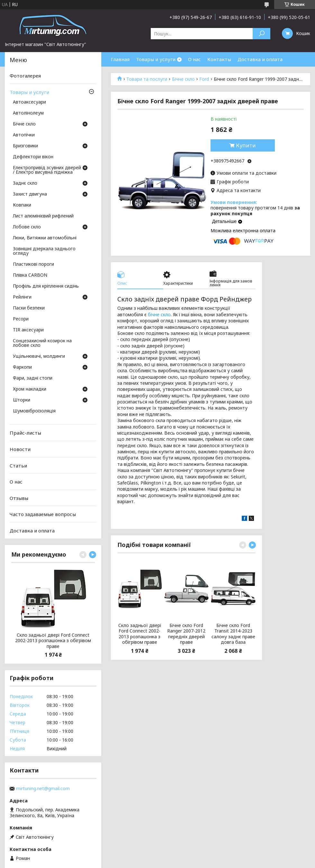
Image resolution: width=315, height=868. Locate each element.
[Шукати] (261, 34)
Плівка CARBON (30, 275)
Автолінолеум (28, 113)
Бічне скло (183, 79)
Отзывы (19, 498)
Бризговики (25, 146)
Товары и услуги (156, 59)
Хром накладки (30, 389)
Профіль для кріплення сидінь (46, 286)
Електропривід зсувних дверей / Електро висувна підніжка (47, 170)
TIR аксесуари (28, 330)
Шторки (22, 400)
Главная (120, 59)
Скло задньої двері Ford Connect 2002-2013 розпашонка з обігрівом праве (140, 634)
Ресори (21, 319)
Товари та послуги (147, 79)
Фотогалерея (25, 76)
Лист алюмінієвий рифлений (43, 216)
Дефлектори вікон (33, 157)
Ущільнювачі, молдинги (39, 356)
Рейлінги (22, 297)
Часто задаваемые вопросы (43, 514)
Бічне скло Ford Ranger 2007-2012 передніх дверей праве (186, 634)
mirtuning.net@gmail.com (43, 789)
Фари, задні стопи (33, 378)
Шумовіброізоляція (34, 411)
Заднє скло (25, 183)
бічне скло (159, 314)
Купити (246, 145)
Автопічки (24, 135)
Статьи (18, 465)
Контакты (219, 59)
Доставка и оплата (260, 59)
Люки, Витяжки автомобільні (45, 238)
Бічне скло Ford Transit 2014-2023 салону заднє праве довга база (233, 634)
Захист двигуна (30, 194)
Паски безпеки (29, 308)
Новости (20, 449)
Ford (204, 79)
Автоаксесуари (29, 102)
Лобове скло (27, 227)
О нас (194, 59)
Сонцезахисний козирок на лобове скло (42, 343)
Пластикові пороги (33, 264)
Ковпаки (22, 205)
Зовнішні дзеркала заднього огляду (44, 251)
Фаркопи (22, 367)
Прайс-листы (25, 433)
